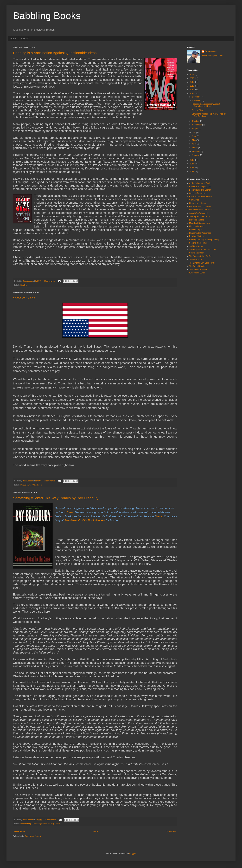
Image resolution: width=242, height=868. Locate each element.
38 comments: (50, 281)
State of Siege (24, 298)
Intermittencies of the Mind (201, 210)
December (197, 97)
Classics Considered (198, 193)
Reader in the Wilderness (200, 233)
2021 (192, 75)
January (196, 155)
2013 (192, 168)
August (195, 129)
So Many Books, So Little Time (202, 250)
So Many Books (196, 246)
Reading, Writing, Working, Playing (204, 240)
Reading (24, 285)
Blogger (133, 854)
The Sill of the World (198, 269)
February (196, 151)
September (197, 125)
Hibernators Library (197, 203)
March (195, 148)
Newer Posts (19, 831)
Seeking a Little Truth (198, 243)
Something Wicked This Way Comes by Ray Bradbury (56, 498)
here (70, 512)
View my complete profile (212, 56)
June (194, 136)
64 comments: (49, 481)
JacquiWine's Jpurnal (198, 213)
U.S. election (37, 485)
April (194, 144)
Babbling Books (47, 16)
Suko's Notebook (197, 253)
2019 (192, 82)
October (196, 121)
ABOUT (25, 39)
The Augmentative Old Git (200, 256)
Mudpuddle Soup (197, 226)
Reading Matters (196, 236)
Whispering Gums (197, 273)
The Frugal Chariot (197, 266)
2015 (192, 160)
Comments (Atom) (33, 836)
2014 (192, 164)
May (194, 140)
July (194, 132)
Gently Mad (194, 200)
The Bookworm (196, 259)
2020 (192, 78)
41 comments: (50, 820)
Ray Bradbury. (26, 824)
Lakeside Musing (197, 220)
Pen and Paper (196, 230)
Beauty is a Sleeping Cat (200, 187)
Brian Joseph (211, 51)
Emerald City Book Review (201, 197)
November (197, 101)
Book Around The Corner (200, 190)
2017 (192, 90)
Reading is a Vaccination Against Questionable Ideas (55, 53)
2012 (192, 171)
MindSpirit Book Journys (200, 223)
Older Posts (171, 831)
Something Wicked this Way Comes (46, 824)
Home (13, 39)
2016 (192, 94)
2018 (192, 86)
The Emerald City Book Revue (202, 263)
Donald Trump (26, 485)
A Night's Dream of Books (200, 183)
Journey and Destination (200, 216)
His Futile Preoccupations (200, 207)
